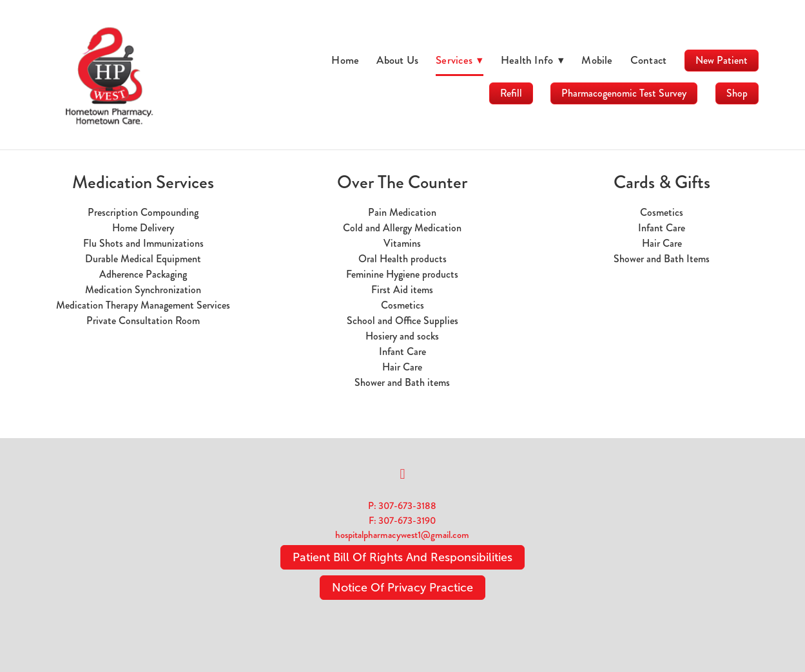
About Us (397, 60)
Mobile (597, 60)
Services (460, 60)
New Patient (722, 60)
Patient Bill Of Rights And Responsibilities (402, 557)
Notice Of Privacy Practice (402, 588)
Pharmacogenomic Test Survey (624, 93)
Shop (737, 93)
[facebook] (402, 474)
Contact (649, 60)
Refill (511, 93)
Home (345, 60)
